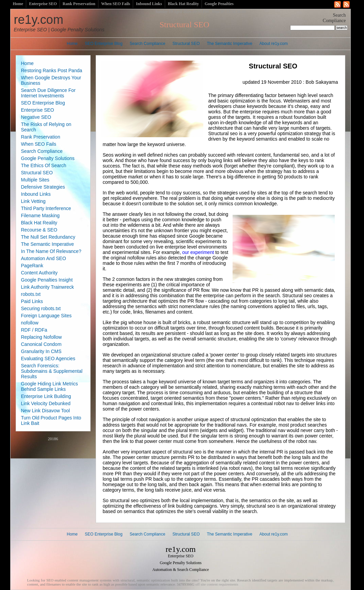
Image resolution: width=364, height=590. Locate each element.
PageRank (32, 266)
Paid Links (32, 301)
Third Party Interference (46, 208)
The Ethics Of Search (44, 165)
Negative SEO (36, 117)
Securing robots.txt (41, 308)
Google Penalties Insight (47, 280)
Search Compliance (148, 44)
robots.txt (31, 294)
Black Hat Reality (183, 4)
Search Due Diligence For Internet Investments (48, 93)
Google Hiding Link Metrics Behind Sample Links (50, 386)
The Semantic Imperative (229, 44)
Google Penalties (219, 4)
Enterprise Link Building (46, 396)
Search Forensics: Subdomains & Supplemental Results (52, 371)
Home (18, 4)
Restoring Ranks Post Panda (52, 70)
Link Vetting (33, 201)
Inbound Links (149, 4)
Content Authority (39, 273)
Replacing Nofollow (42, 337)
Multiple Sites (35, 180)
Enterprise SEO (43, 4)
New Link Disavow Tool (46, 411)
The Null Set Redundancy (48, 237)
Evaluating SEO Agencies (48, 358)
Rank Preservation (79, 4)
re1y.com (59, 22)
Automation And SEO (44, 258)
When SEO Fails (116, 4)
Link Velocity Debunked (46, 403)
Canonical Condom (41, 344)
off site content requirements (217, 584)
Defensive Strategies (43, 187)
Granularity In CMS (41, 351)
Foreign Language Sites (46, 316)
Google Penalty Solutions (48, 158)
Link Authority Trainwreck (48, 287)
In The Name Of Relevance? (51, 251)
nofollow (30, 323)
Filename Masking (41, 216)
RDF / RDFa (34, 330)
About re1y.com (274, 44)
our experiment (198, 252)
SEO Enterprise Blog (104, 44)
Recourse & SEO (39, 230)
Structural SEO (186, 44)
